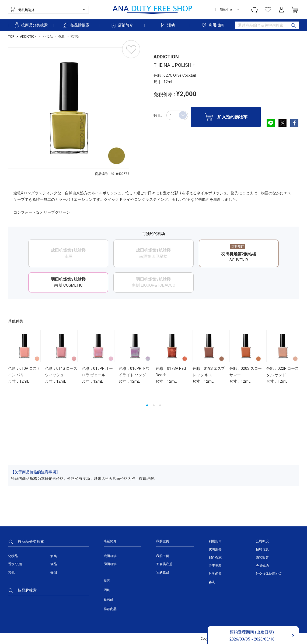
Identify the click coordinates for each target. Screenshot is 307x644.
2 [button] (154, 405)
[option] (69, 108)
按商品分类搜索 (31, 25)
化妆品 (48, 37)
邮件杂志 (215, 558)
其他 (11, 572)
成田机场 (110, 556)
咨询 (212, 582)
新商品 (109, 599)
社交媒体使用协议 (269, 574)
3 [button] (160, 405)
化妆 (62, 37)
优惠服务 (215, 549)
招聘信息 (262, 549)
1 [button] (147, 405)
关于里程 (215, 566)
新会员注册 (164, 564)
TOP (11, 37)
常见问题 (215, 574)
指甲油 (75, 37)
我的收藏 (163, 572)
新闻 (107, 580)
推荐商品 (110, 609)
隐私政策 (262, 558)
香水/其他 (15, 564)
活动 (167, 25)
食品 (54, 564)
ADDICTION (28, 37)
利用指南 (212, 25)
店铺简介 (122, 25)
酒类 (54, 556)
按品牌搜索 (76, 25)
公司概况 (262, 541)
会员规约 (262, 566)
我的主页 (163, 556)
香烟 (54, 572)
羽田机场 (110, 564)
